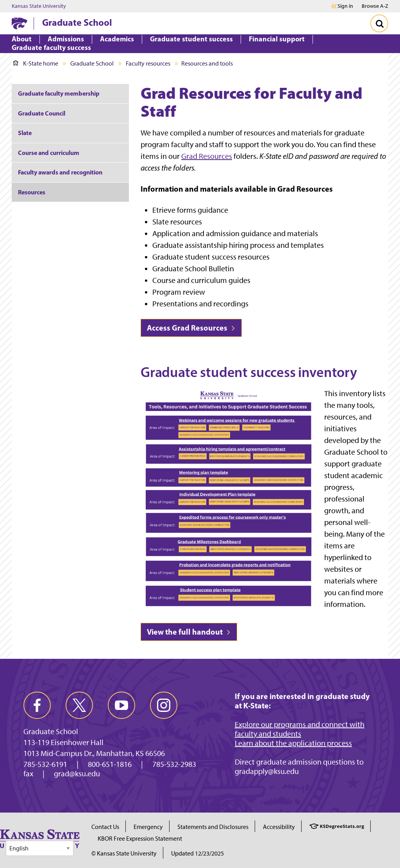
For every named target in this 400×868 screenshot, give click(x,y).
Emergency (148, 827)
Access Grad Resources (191, 328)
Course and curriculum (49, 153)
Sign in (345, 6)
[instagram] (164, 705)
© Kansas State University (124, 853)
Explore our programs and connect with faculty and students (300, 729)
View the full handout (189, 632)
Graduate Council (42, 113)
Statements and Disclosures (213, 827)
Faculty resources (148, 63)
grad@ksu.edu (77, 774)
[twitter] (79, 705)
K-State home (36, 63)
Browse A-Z (375, 6)
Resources (32, 192)
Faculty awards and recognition (60, 172)
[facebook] (37, 705)
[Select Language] (40, 848)
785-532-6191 (45, 764)
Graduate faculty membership (59, 93)
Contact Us (105, 827)
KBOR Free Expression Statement (140, 839)
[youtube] (121, 705)
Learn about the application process (293, 743)
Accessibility (279, 827)
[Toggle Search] (379, 23)
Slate (25, 133)
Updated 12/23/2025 (197, 853)
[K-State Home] (20, 23)
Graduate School (77, 22)
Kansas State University (39, 6)
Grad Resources (207, 156)
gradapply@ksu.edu (267, 771)
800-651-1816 (110, 764)
